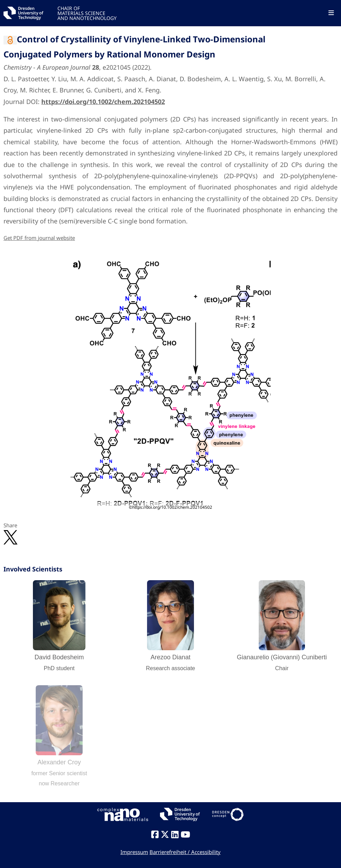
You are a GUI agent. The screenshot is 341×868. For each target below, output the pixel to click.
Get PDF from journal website (39, 238)
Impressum (134, 852)
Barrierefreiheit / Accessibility (185, 852)
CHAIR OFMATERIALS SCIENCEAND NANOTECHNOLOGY (87, 13)
